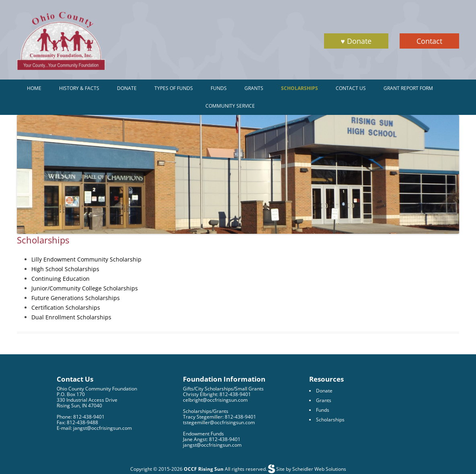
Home (34, 88)
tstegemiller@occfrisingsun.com (219, 422)
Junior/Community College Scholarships (85, 288)
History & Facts (79, 88)
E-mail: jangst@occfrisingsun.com (94, 428)
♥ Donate (356, 41)
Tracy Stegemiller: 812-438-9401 (220, 417)
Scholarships (300, 88)
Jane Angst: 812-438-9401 (212, 439)
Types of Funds (174, 88)
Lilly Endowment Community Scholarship (86, 259)
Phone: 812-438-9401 (81, 417)
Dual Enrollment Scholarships (71, 317)
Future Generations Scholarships (76, 298)
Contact (429, 41)
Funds (219, 88)
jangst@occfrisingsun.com (212, 445)
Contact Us (351, 88)
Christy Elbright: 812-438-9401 (217, 394)
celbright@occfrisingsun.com (215, 400)
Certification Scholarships (66, 307)
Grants (254, 88)
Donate (127, 88)
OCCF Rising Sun (204, 469)
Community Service (230, 106)
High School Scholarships (65, 269)
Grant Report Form (408, 88)
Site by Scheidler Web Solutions (311, 469)
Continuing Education (61, 279)
